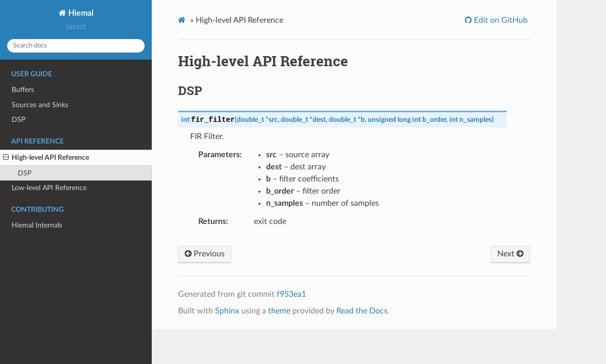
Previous (205, 254)
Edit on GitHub (500, 20)
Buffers (23, 90)
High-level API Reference (46, 158)
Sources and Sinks (40, 105)
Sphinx (227, 311)
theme (279, 311)
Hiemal (80, 13)
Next (510, 254)
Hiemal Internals (37, 225)
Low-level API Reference (49, 188)
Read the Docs (362, 311)
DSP (18, 120)
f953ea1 (291, 294)
